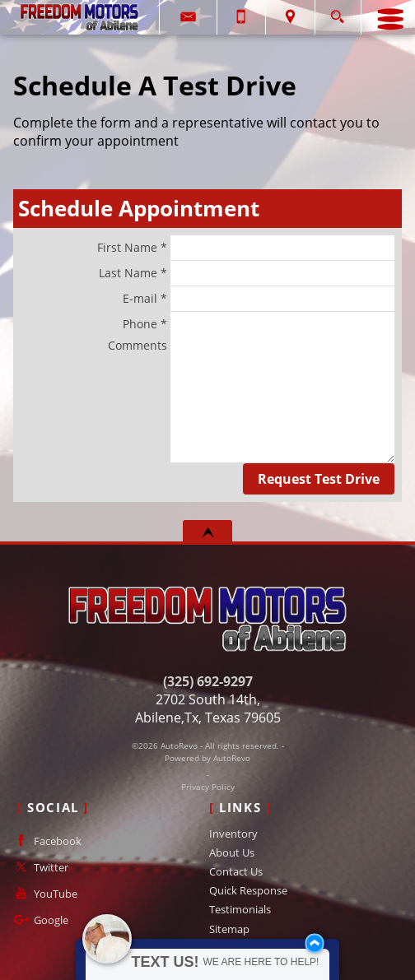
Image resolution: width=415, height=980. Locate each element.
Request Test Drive (319, 479)
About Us (232, 852)
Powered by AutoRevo (207, 758)
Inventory (233, 834)
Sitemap (229, 929)
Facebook (46, 841)
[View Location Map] (290, 17)
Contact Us (236, 871)
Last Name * (247, 273)
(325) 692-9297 (208, 681)
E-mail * (259, 299)
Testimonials (240, 909)
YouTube (44, 893)
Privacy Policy (208, 787)
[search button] (337, 12)
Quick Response (248, 890)
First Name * (246, 248)
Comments (251, 400)
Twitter (40, 867)
